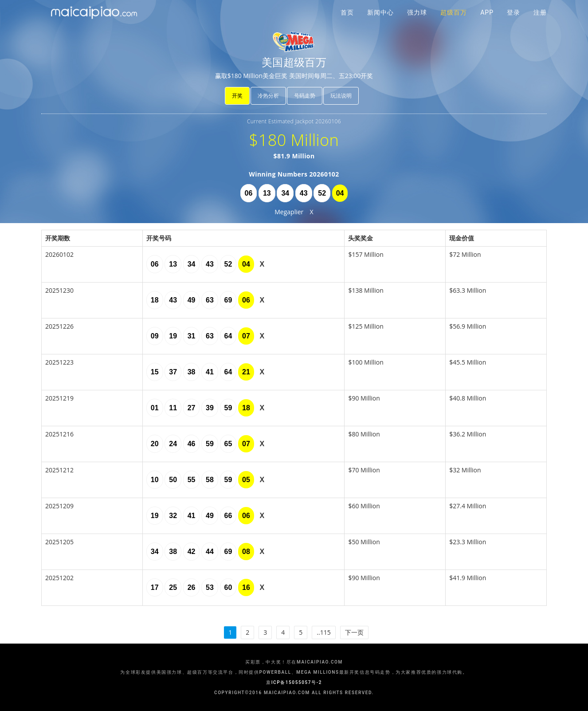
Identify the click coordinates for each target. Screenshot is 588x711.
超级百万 (454, 22)
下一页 (354, 632)
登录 (514, 22)
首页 (347, 22)
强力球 (417, 22)
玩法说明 (341, 96)
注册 (540, 22)
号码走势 (305, 96)
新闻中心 (380, 22)
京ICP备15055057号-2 (294, 682)
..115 (323, 632)
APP (487, 22)
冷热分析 (268, 96)
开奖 (237, 96)
